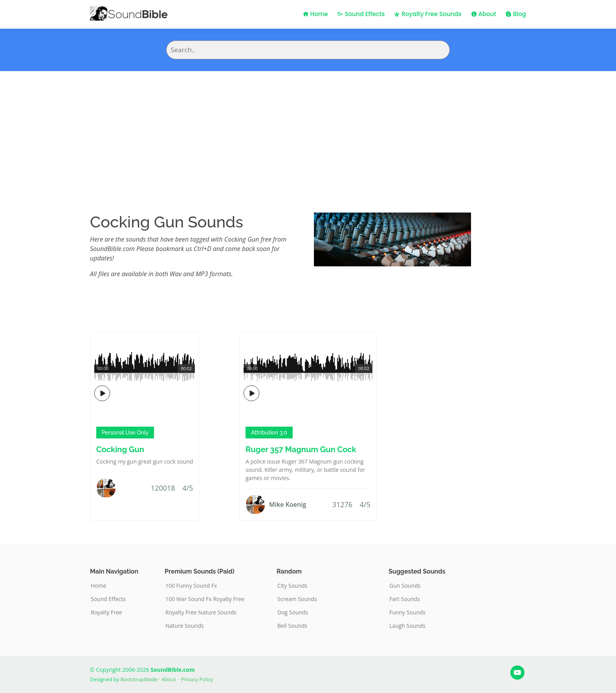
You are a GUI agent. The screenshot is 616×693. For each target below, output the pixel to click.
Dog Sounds (293, 612)
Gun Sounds (405, 586)
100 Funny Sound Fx (191, 586)
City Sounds (292, 586)
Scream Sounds (297, 599)
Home (315, 14)
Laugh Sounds (407, 626)
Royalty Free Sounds (428, 14)
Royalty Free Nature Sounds (201, 612)
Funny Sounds (407, 612)
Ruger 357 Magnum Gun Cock (301, 449)
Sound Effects (361, 14)
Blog (516, 14)
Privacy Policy (197, 679)
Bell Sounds (292, 626)
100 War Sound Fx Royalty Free (205, 599)
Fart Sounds (405, 599)
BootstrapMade (139, 679)
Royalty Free (106, 612)
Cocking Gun (120, 449)
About (484, 14)
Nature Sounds (185, 626)
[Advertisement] (308, 130)
